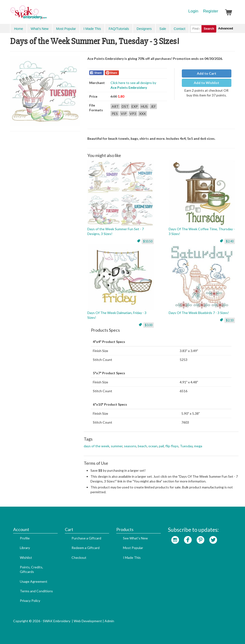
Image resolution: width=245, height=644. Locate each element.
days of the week (97, 446)
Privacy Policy (30, 601)
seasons (130, 446)
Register (211, 11)
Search (209, 29)
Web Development (88, 621)
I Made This (92, 29)
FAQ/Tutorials (119, 29)
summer (117, 446)
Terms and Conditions (36, 591)
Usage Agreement (34, 581)
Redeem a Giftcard (86, 548)
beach (142, 446)
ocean (153, 446)
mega (198, 446)
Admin (109, 621)
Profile (25, 538)
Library (25, 548)
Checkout (79, 557)
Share (98, 73)
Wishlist (26, 557)
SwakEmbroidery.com (46, 14)
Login (193, 11)
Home (19, 29)
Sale (163, 29)
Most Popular (66, 29)
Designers (144, 29)
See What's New (135, 538)
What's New (39, 29)
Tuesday (186, 446)
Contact (179, 29)
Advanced (226, 28)
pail (161, 446)
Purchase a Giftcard (86, 538)
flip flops (172, 446)
